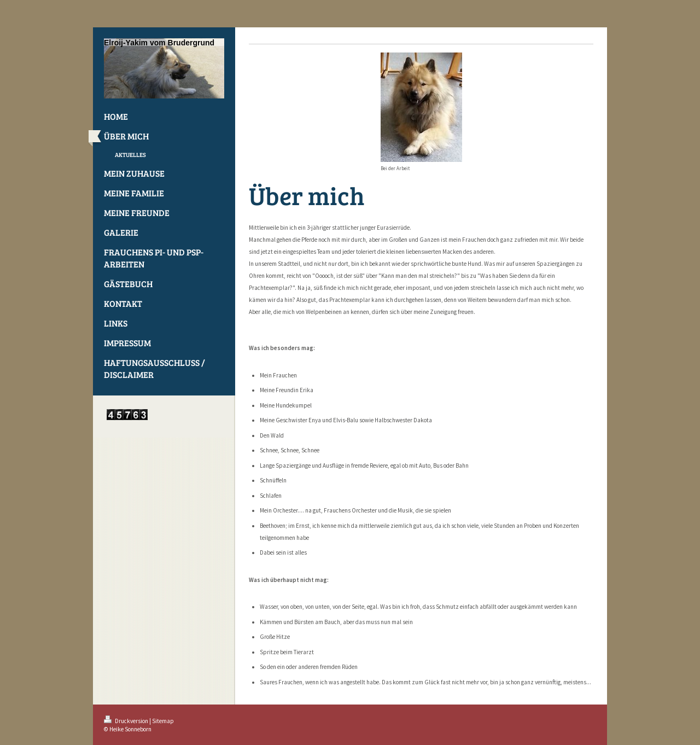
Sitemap (163, 721)
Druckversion (127, 721)
